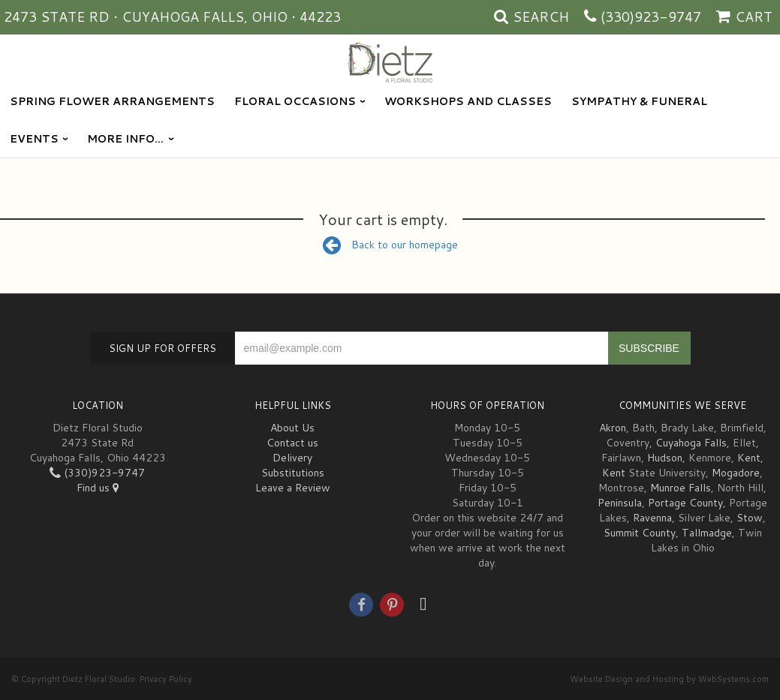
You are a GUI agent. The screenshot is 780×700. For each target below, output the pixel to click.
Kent (749, 458)
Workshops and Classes (468, 101)
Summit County (640, 533)
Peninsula (620, 503)
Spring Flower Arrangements (112, 101)
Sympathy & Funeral (639, 101)
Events (34, 139)
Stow (750, 518)
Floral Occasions (295, 101)
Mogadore (736, 473)
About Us (292, 428)
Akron (613, 428)
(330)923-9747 (651, 17)
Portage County (685, 503)
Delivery (292, 458)
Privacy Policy (166, 679)
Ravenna (652, 518)
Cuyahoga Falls (691, 443)
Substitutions (293, 473)
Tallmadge (707, 533)
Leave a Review (293, 488)
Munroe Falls (681, 488)
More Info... (125, 139)
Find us (98, 488)
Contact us (292, 443)
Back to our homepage (390, 245)
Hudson (665, 458)
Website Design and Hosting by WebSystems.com (669, 679)
